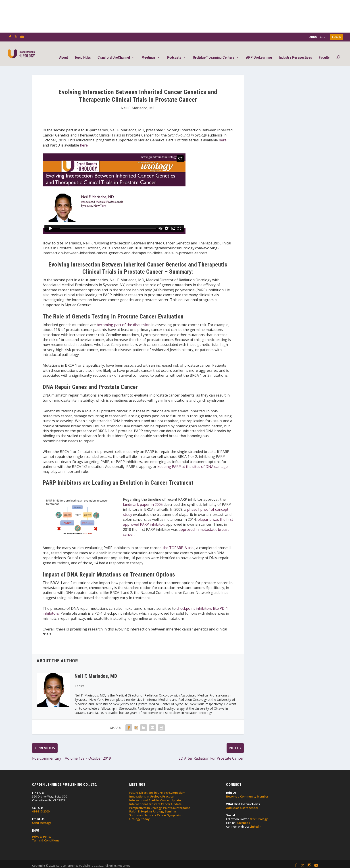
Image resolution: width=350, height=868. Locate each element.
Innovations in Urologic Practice (151, 790)
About (64, 51)
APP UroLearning (259, 51)
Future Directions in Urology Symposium (157, 786)
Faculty (324, 51)
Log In (337, 37)
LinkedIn (255, 820)
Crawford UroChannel (114, 51)
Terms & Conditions (46, 834)
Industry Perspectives (295, 51)
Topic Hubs (83, 51)
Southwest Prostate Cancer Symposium (156, 808)
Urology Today (139, 812)
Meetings (149, 51)
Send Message (42, 816)
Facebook (243, 816)
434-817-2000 (41, 805)
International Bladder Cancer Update (155, 794)
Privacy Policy (42, 830)
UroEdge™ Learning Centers (214, 51)
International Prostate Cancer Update (155, 797)
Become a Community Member (247, 790)
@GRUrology (259, 812)
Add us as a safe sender (242, 801)
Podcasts (174, 51)
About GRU (317, 37)
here (223, 133)
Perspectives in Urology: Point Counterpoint (159, 801)
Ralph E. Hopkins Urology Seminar (153, 805)
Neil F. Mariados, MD (138, 101)
